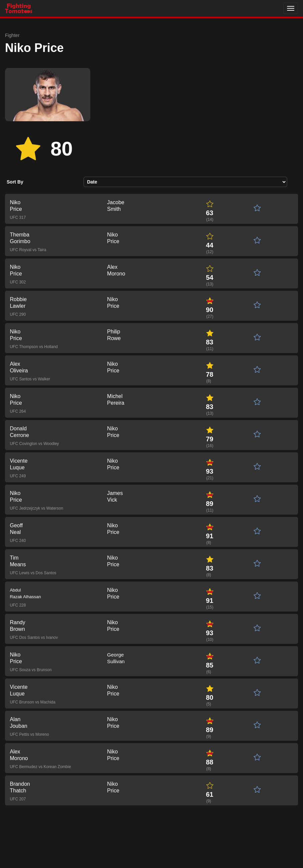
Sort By (15, 182)
